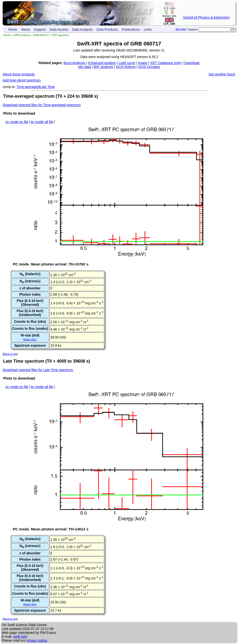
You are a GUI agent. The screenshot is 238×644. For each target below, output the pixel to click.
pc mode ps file (17, 122)
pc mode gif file (42, 122)
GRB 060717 (41, 35)
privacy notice (37, 640)
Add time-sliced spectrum (22, 80)
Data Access (59, 29)
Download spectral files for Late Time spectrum (38, 370)
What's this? (30, 339)
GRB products (22, 35)
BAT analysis (103, 67)
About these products (19, 74)
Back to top (10, 354)
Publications (131, 29)
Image (143, 63)
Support (40, 29)
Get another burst (222, 74)
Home (13, 29)
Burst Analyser (75, 63)
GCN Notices (126, 67)
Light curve (127, 63)
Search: (193, 29)
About (25, 29)
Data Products (107, 29)
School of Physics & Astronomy (206, 17)
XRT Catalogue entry (166, 63)
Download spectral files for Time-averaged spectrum (42, 105)
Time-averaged (28, 87)
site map (181, 29)
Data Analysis (82, 29)
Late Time (47, 87)
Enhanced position (102, 63)
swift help (20, 637)
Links (148, 29)
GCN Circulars (149, 67)
